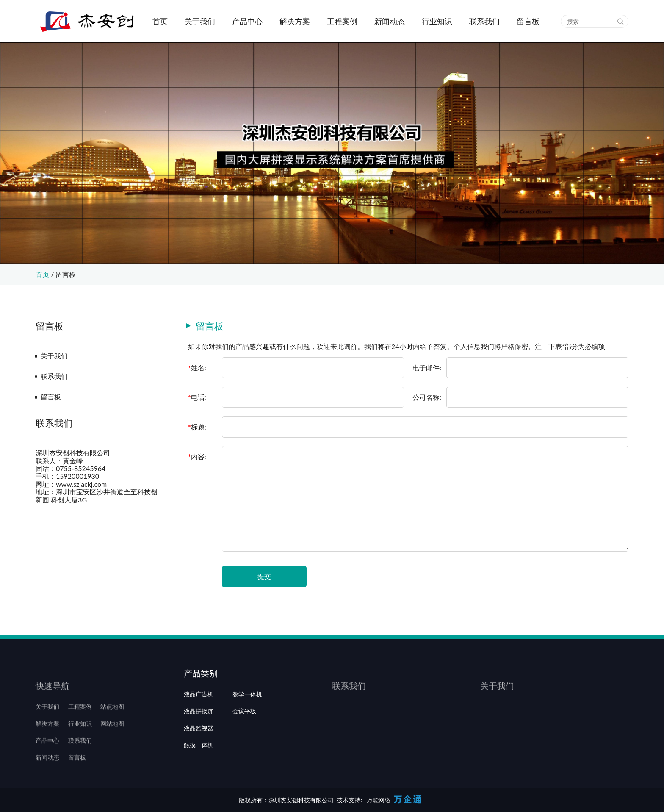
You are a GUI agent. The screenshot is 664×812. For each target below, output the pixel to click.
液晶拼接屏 (199, 735)
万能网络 (379, 800)
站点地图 (112, 718)
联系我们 (484, 21)
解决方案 (295, 21)
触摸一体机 (199, 769)
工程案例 (342, 21)
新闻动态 (390, 21)
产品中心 (247, 21)
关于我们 (200, 21)
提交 (264, 576)
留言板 (528, 21)
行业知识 (437, 21)
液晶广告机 (199, 718)
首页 (160, 21)
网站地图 (112, 735)
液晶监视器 (199, 752)
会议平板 (244, 735)
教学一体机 (247, 718)
